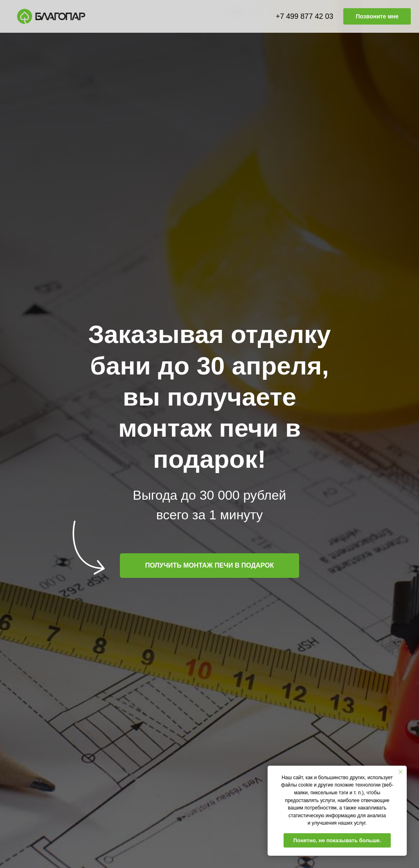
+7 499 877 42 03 (305, 16)
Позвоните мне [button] (377, 16)
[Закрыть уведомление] (401, 772)
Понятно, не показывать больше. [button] (337, 840)
